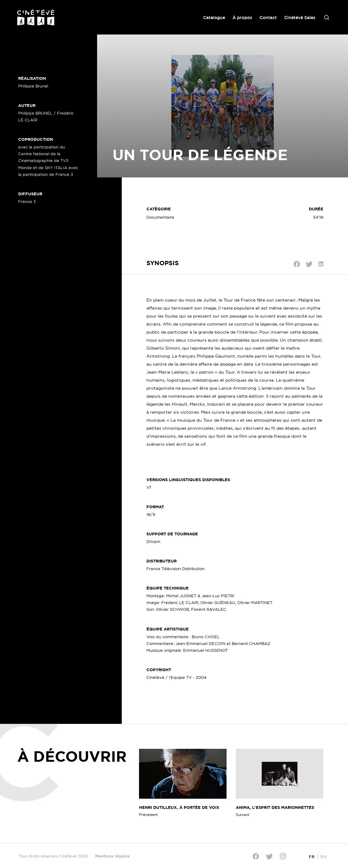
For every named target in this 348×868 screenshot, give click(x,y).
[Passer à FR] (312, 856)
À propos (242, 18)
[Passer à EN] (323, 856)
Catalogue (214, 18)
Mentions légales (113, 856)
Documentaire (160, 217)
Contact (268, 18)
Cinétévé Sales (300, 18)
